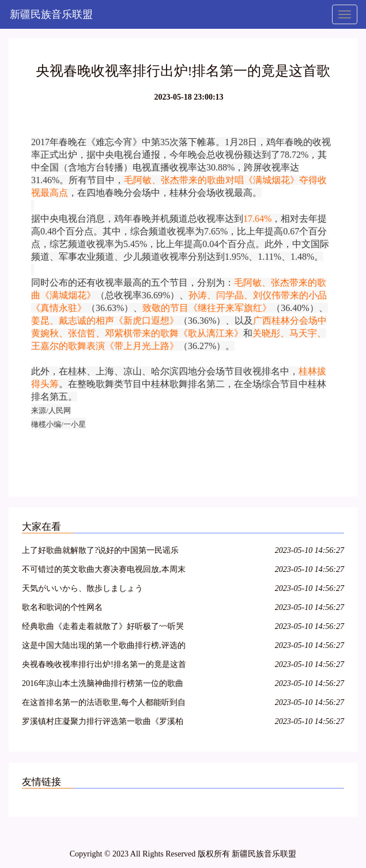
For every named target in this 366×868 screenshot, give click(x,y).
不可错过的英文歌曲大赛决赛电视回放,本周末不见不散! (104, 571)
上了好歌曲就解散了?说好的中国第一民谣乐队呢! (100, 552)
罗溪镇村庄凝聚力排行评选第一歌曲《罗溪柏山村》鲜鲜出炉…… (103, 723)
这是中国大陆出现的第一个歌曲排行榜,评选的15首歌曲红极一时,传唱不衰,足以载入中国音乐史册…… (104, 647)
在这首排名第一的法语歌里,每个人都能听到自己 (104, 704)
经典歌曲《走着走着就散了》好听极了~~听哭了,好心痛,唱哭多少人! (103, 628)
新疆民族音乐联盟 (51, 14)
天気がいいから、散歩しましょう (82, 588)
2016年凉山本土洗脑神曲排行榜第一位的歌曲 (103, 683)
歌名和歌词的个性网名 (62, 607)
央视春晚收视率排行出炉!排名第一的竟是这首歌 (104, 666)
